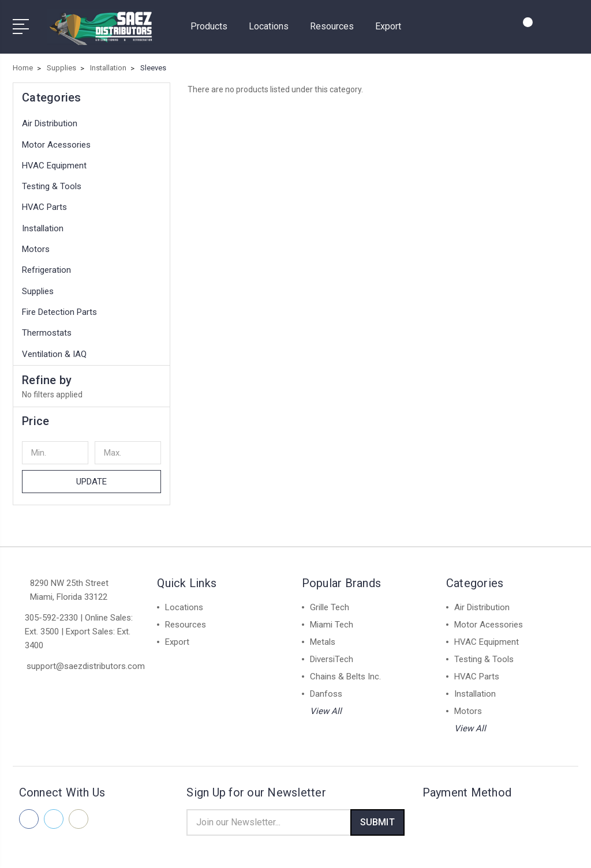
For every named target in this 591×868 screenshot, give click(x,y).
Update (92, 475)
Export (388, 23)
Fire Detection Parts (59, 306)
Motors (36, 243)
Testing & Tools (52, 180)
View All (326, 704)
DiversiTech (332, 652)
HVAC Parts (44, 201)
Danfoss (326, 687)
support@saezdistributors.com (86, 659)
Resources (337, 23)
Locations (274, 23)
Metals (323, 635)
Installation (43, 221)
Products (214, 23)
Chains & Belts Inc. (345, 670)
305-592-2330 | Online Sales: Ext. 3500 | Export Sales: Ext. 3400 (79, 625)
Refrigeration (46, 264)
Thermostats (47, 326)
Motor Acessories (56, 138)
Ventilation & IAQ (54, 347)
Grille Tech (330, 600)
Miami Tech (332, 618)
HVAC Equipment (54, 159)
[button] (91, 414)
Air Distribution (50, 117)
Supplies (38, 284)
